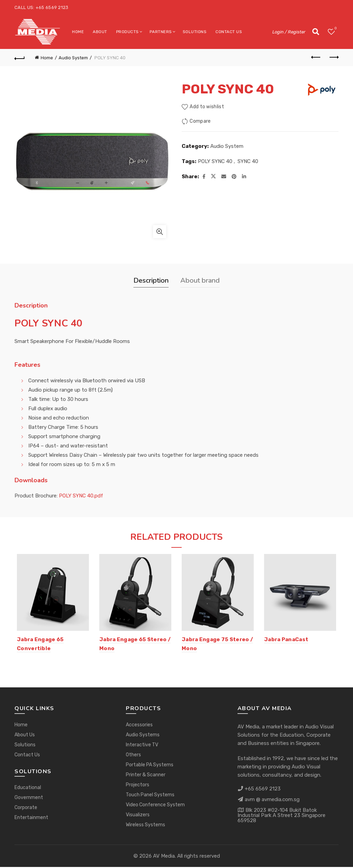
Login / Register (289, 32)
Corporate (26, 809)
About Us (25, 736)
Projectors (138, 786)
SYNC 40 (248, 161)
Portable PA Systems (150, 766)
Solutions (195, 32)
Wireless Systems (145, 826)
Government (29, 799)
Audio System (73, 58)
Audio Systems (143, 736)
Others (133, 756)
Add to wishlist (207, 107)
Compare (200, 121)
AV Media (164, 857)
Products (128, 32)
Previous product (316, 57)
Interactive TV (142, 746)
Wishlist (335, 29)
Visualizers (138, 816)
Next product (334, 57)
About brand (200, 280)
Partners (161, 32)
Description (151, 280)
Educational (28, 789)
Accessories (139, 726)
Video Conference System (155, 806)
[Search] (316, 32)
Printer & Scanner (146, 776)
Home (78, 32)
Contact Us (229, 32)
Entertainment (31, 819)
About (100, 32)
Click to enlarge (160, 232)
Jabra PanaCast (288, 640)
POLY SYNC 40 (215, 161)
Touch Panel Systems (150, 796)
